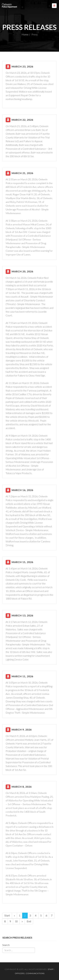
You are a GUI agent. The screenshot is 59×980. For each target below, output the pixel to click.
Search (6, 945)
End (29, 921)
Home (25, 34)
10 (16, 921)
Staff (51, 969)
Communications (35, 973)
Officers (20, 973)
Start (7, 915)
